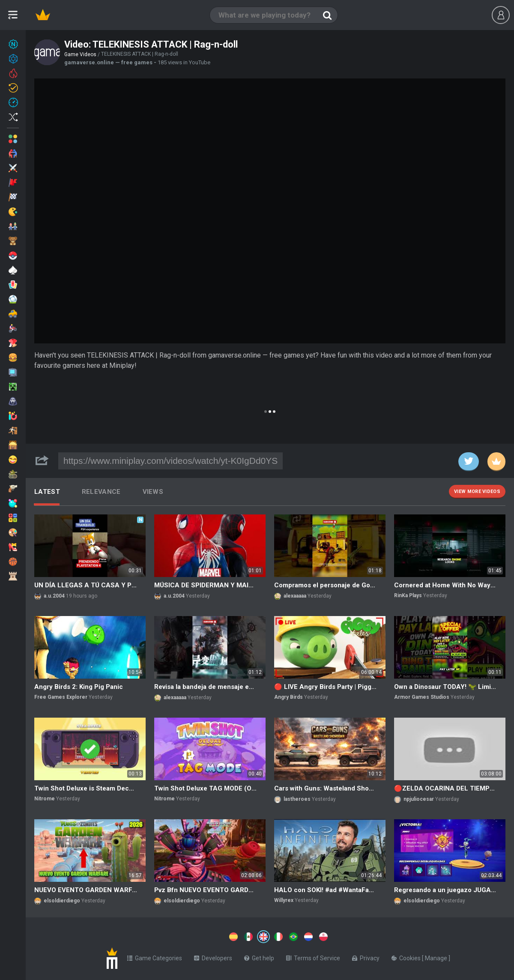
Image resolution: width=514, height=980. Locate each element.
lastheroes (297, 799)
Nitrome (45, 799)
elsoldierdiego (62, 901)
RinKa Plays (408, 595)
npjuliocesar (419, 799)
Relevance (101, 492)
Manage (437, 956)
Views (153, 492)
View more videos (477, 492)
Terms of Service (313, 956)
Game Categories (155, 956)
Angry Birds (288, 697)
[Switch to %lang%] (185, 936)
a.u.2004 (54, 596)
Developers (213, 956)
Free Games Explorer (61, 697)
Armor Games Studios (422, 697)
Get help (259, 956)
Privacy (366, 956)
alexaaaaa (295, 596)
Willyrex (284, 900)
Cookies (407, 956)
